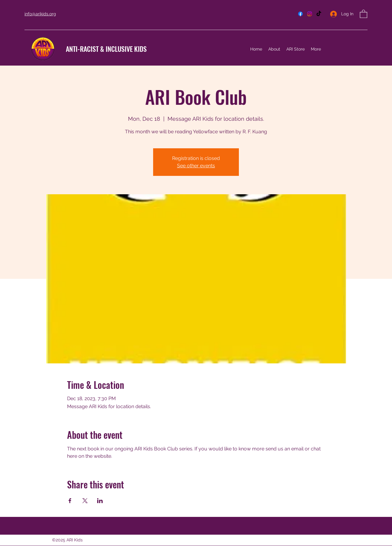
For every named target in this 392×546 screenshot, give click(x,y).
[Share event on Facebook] (70, 501)
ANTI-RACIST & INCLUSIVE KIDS (106, 49)
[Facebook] (300, 14)
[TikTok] (319, 14)
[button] (364, 14)
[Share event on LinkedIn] (100, 501)
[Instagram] (310, 14)
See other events (196, 166)
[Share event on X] (85, 501)
